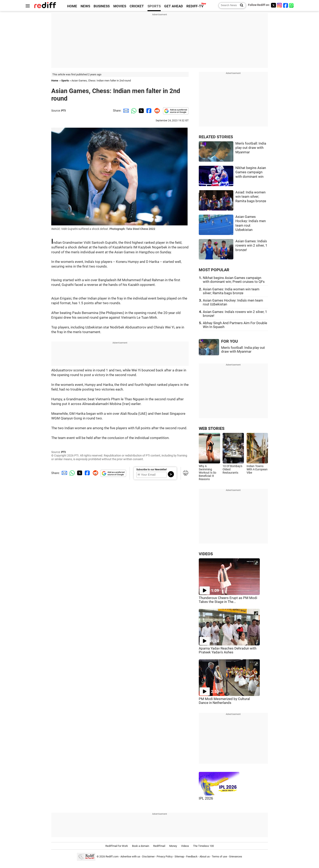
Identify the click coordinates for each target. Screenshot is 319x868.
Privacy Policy (165, 856)
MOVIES (120, 6)
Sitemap (179, 856)
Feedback (192, 856)
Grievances (236, 856)
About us (205, 856)
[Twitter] (273, 5)
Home (55, 81)
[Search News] (240, 5)
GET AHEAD (174, 6)
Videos (185, 846)
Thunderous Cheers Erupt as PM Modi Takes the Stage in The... (228, 600)
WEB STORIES (212, 429)
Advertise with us (130, 856)
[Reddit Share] (156, 111)
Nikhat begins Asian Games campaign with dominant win (251, 172)
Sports (65, 81)
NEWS (85, 6)
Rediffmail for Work (117, 846)
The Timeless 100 (203, 846)
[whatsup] (292, 5)
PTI (63, 111)
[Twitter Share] (141, 111)
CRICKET (137, 6)
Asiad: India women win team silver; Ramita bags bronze (251, 197)
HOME (72, 6)
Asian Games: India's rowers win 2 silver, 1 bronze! (251, 246)
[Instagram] (280, 5)
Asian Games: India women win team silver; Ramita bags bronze (231, 291)
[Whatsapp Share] (133, 111)
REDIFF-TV (195, 6)
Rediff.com (112, 856)
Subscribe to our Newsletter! (152, 470)
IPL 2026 (206, 798)
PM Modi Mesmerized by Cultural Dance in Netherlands (224, 701)
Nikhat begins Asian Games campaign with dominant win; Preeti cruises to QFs (234, 280)
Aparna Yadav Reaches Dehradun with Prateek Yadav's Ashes (228, 650)
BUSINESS (102, 6)
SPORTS (154, 6)
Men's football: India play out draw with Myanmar (251, 148)
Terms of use (219, 856)
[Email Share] (125, 111)
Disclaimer (148, 856)
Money (173, 846)
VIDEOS (206, 554)
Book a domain (141, 846)
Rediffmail (159, 846)
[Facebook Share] (149, 111)
